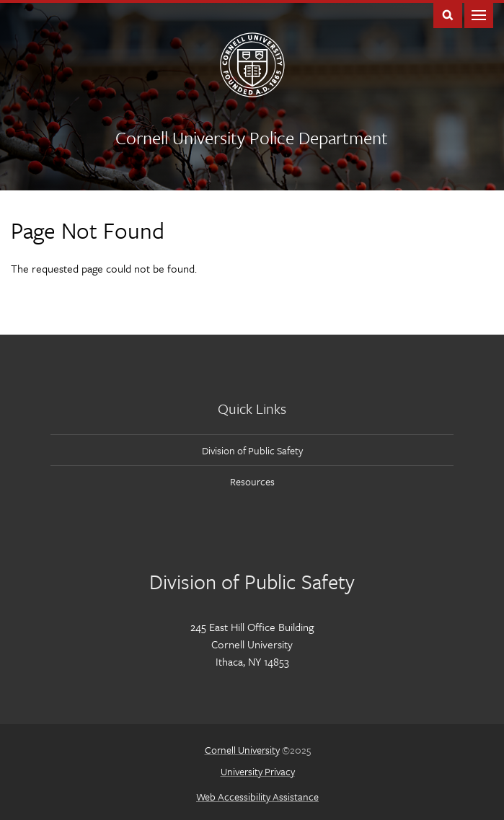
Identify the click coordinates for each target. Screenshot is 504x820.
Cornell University (242, 750)
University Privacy (258, 771)
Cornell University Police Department (252, 137)
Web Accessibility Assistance (257, 797)
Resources (252, 481)
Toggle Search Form (448, 14)
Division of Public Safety (252, 450)
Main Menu (479, 14)
